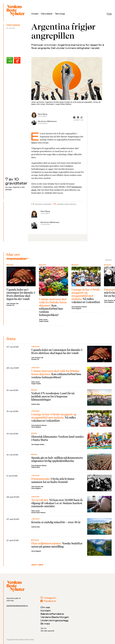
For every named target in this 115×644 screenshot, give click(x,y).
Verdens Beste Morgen (55, 617)
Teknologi (60, 14)
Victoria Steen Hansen (38, 513)
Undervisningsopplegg (54, 620)
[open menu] (109, 14)
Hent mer (37, 565)
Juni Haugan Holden (38, 445)
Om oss (45, 607)
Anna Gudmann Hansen (79, 307)
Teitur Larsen (43, 320)
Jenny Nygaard (76, 308)
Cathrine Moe (36, 404)
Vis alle (108, 260)
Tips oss (43, 628)
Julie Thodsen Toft (12, 304)
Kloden (35, 14)
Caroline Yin (10, 305)
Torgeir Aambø (44, 321)
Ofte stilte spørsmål (47, 631)
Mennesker (47, 14)
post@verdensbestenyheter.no (17, 606)
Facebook (48, 601)
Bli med (45, 624)
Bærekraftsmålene (52, 614)
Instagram (48, 598)
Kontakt (46, 611)
